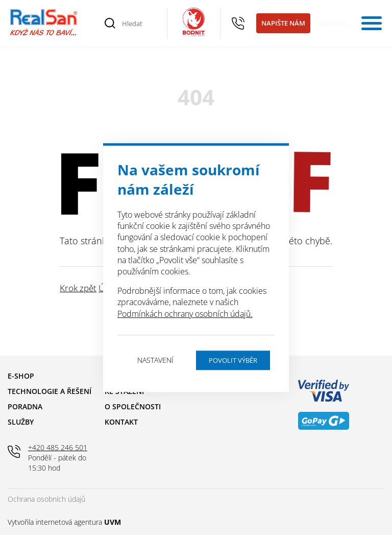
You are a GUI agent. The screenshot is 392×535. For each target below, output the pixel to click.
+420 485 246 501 (238, 24)
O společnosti (133, 406)
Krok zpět (78, 288)
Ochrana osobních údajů (46, 499)
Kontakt (121, 422)
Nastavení (155, 360)
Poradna (25, 406)
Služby (21, 422)
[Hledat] (139, 24)
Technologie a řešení (50, 391)
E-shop (21, 376)
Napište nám (283, 23)
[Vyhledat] (110, 24)
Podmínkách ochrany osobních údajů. (185, 314)
